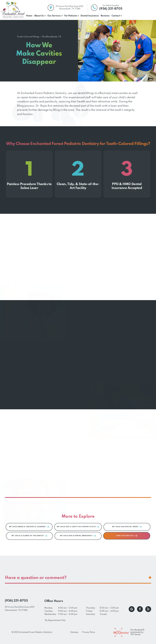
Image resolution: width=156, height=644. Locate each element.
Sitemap (74, 632)
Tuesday (49, 611)
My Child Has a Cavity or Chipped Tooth (78, 527)
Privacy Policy (89, 632)
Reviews (105, 16)
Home (29, 16)
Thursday (90, 608)
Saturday (90, 614)
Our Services (54, 16)
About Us (39, 16)
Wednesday (50, 614)
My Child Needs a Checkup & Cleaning (29, 527)
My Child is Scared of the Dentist (29, 536)
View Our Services (127, 536)
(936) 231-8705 (111, 9)
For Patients (71, 16)
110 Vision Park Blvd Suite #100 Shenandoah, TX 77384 (20, 609)
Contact (116, 16)
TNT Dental (135, 635)
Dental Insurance (90, 16)
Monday (48, 608)
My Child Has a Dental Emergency (78, 536)
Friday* (90, 611)
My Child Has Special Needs (127, 527)
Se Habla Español (111, 6)
